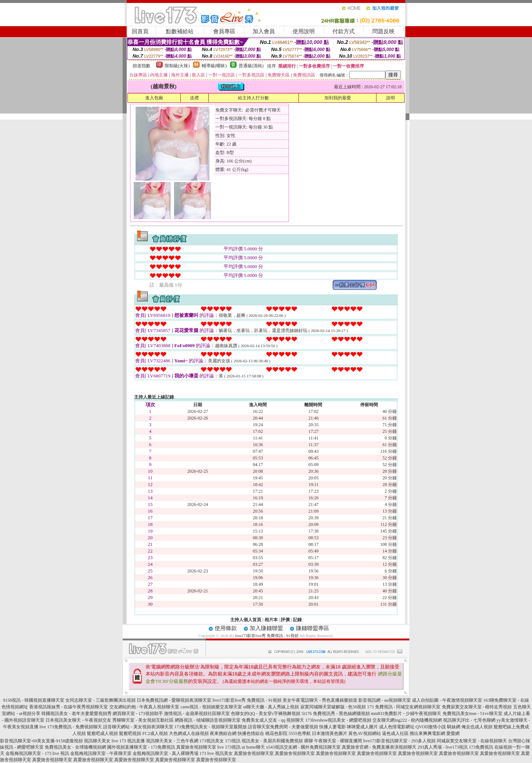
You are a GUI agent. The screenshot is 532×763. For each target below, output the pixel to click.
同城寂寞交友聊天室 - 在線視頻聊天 (472, 741)
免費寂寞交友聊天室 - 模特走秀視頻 (477, 707)
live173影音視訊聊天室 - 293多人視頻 (399, 741)
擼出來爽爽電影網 (427, 733)
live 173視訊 (229, 747)
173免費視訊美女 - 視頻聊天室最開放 (211, 727)
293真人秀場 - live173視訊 (443, 747)
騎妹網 (454, 727)
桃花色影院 (276, 733)
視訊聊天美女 (97, 741)
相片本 (271, 620)
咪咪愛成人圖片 (362, 727)
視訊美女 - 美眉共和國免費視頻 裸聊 (277, 741)
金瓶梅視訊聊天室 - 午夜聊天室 (101, 753)
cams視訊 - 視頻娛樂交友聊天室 (212, 707)
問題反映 (383, 31)
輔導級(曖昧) (214, 66)
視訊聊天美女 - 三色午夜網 (172, 741)
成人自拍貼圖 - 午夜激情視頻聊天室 (447, 700)
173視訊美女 (212, 741)
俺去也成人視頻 (477, 727)
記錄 (297, 620)
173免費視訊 (481, 747)
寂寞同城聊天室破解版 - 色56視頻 (333, 707)
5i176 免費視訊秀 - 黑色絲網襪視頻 (335, 714)
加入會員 (264, 31)
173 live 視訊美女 (216, 753)
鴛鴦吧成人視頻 (102, 733)
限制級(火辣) (177, 66)
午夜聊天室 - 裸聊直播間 (338, 741)
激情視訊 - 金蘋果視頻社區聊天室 (197, 714)
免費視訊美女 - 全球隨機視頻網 (75, 747)
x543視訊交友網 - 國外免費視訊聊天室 (303, 747)
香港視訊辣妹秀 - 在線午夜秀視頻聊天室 (69, 707)
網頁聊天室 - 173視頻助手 (138, 714)
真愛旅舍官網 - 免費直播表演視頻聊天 (379, 747)
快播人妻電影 (332, 727)
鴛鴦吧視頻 (130, 733)
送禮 (194, 98)
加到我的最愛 (338, 98)
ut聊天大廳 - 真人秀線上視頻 (271, 707)
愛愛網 (453, 733)
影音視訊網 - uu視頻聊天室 (385, 700)
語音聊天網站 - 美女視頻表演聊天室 (138, 727)
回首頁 (140, 31)
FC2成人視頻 (155, 733)
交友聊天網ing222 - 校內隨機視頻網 (407, 720)
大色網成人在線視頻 (189, 733)
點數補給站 (180, 31)
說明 (391, 98)
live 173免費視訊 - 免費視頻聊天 (71, 727)
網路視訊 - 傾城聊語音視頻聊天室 (208, 720)
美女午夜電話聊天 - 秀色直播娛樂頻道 (320, 700)
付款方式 (344, 31)
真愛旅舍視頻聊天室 (196, 747)
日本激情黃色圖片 (330, 733)
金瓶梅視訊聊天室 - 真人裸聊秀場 (166, 753)
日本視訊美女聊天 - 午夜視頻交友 (78, 720)
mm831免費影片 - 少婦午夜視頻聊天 (406, 714)
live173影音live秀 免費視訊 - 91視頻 (267, 636)
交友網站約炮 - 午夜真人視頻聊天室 (144, 707)
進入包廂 (154, 98)
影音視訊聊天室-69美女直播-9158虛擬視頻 (41, 741)
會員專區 (224, 31)
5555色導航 (300, 733)
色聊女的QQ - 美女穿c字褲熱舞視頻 (266, 714)
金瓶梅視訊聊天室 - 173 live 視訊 (37, 753)
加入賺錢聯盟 (266, 628)
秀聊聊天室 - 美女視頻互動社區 (143, 720)
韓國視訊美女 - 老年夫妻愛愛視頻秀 (76, 714)
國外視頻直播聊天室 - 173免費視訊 (141, 747)
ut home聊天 (253, 747)
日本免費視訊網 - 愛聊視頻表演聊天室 (174, 700)
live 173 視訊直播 (128, 741)
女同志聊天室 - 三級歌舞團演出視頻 (100, 700)
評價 (285, 620)
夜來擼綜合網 (223, 733)
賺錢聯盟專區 (313, 628)
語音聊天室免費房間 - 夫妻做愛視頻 (283, 727)
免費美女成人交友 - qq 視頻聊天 (273, 720)
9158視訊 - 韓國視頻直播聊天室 (34, 700)
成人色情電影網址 (397, 727)
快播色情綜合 (251, 733)
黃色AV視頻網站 (365, 733)
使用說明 (304, 31)
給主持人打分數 (253, 98)
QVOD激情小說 (431, 727)
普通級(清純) (251, 66)
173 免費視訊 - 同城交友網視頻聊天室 (404, 707)
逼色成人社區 (395, 733)
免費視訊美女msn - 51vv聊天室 (473, 714)
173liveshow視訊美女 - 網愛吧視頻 (338, 720)
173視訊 (233, 741)
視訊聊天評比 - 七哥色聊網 (469, 720)
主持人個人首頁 (246, 620)
